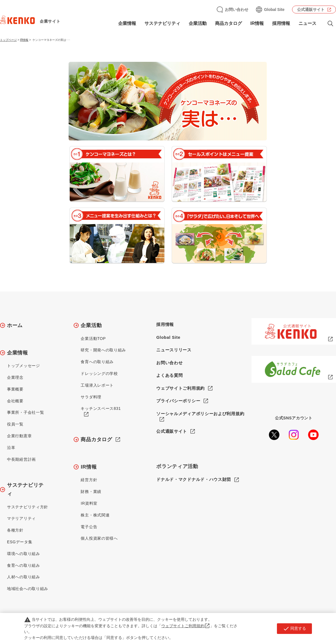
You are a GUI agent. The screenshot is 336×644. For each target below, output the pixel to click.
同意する (294, 629)
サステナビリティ (162, 23)
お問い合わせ (237, 10)
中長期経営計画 (21, 459)
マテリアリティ (21, 518)
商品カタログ (228, 23)
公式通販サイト (311, 10)
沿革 (11, 448)
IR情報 (257, 23)
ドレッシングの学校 (99, 373)
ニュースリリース (174, 350)
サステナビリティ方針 (28, 507)
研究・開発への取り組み (103, 350)
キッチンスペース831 (101, 408)
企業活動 (198, 23)
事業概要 (15, 389)
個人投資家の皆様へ (99, 538)
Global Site (274, 10)
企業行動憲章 (19, 436)
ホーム (15, 325)
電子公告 (89, 527)
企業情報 (127, 23)
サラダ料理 (91, 397)
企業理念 (15, 377)
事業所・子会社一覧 (25, 412)
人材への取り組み (24, 577)
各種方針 (15, 530)
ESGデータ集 (20, 542)
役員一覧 (15, 424)
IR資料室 (89, 503)
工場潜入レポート (97, 385)
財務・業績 (91, 492)
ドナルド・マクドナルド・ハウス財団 (194, 480)
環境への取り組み (24, 554)
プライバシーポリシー (178, 401)
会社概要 (15, 401)
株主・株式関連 (95, 515)
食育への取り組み (24, 565)
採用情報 (281, 23)
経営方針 (89, 480)
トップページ (8, 40)
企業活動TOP (93, 339)
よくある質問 (169, 375)
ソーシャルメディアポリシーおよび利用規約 (200, 414)
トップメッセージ (24, 366)
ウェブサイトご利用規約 (180, 388)
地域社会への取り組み (28, 589)
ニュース (307, 23)
